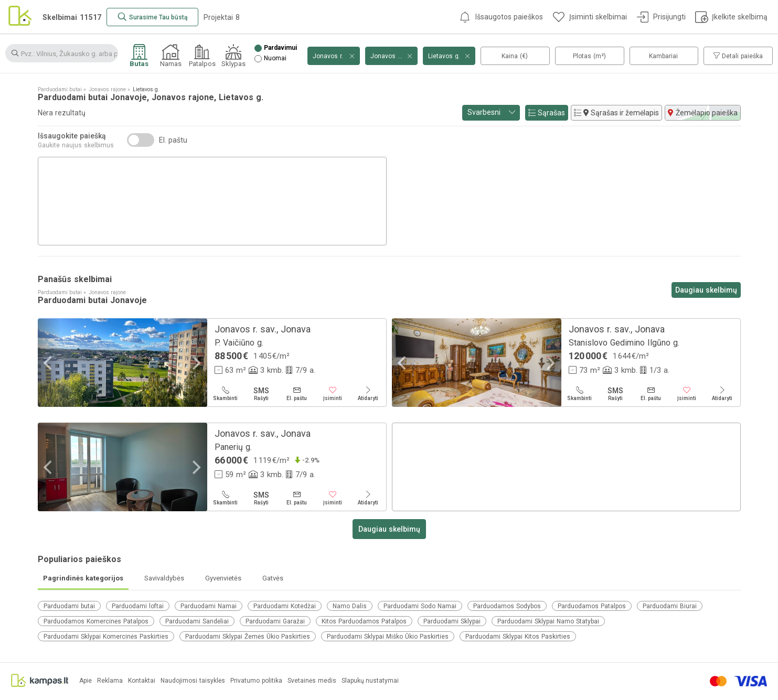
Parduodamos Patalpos (592, 606)
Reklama (110, 681)
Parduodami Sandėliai (197, 621)
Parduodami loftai (138, 606)
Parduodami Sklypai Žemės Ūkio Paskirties (248, 637)
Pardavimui (280, 48)
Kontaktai (142, 681)
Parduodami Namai (209, 606)
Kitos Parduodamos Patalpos (364, 621)
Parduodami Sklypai (452, 621)
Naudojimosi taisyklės (193, 681)
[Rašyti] (261, 394)
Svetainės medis (312, 681)
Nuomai (275, 58)
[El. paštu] (297, 394)
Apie (86, 681)
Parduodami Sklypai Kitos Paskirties (518, 637)
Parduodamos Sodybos (507, 606)
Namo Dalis (350, 606)
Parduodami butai (69, 606)
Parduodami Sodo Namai (420, 606)
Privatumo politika (256, 681)
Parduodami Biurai (670, 606)
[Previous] (49, 363)
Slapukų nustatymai (370, 681)
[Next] (196, 363)
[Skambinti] (226, 394)
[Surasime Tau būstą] (152, 17)
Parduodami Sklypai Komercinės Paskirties (106, 637)
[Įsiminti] (333, 394)
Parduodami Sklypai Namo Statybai (548, 621)
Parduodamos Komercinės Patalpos (96, 621)
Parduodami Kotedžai (285, 606)
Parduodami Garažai (275, 621)
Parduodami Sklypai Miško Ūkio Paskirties (388, 637)
